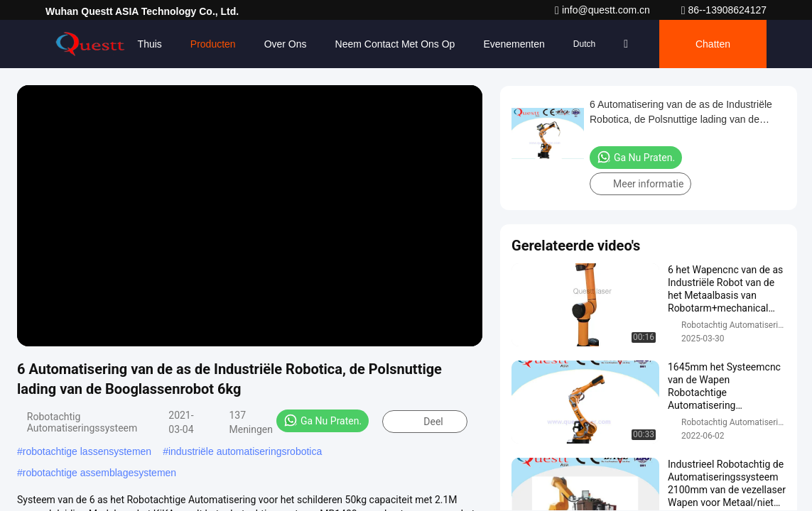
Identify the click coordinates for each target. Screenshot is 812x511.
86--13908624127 (724, 10)
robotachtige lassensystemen (87, 451)
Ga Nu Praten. (323, 420)
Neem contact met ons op (395, 44)
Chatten (713, 44)
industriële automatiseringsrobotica (245, 451)
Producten (213, 44)
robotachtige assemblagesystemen (99, 473)
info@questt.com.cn (604, 10)
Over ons (286, 44)
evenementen (514, 44)
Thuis (150, 44)
